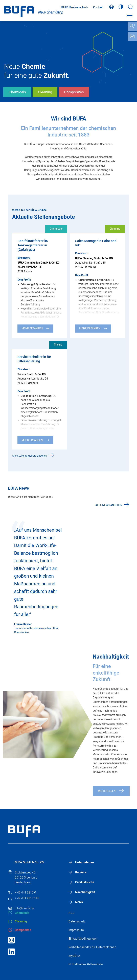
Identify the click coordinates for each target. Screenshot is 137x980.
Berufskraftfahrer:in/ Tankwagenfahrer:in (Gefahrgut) (33, 245)
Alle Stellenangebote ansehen (30, 456)
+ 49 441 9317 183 (27, 898)
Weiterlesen (107, 791)
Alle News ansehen (109, 505)
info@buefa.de (24, 908)
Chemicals (17, 92)
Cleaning (45, 92)
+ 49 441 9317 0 (25, 892)
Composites (74, 92)
